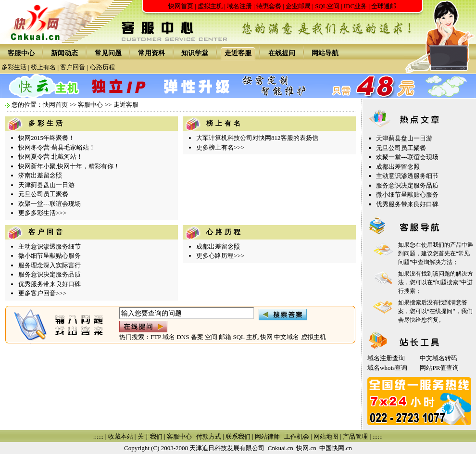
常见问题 (108, 53)
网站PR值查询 (439, 368)
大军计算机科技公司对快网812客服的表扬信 (257, 138)
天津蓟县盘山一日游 (46, 185)
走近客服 (238, 53)
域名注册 (239, 6)
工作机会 (297, 436)
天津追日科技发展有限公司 (227, 448)
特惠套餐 (269, 6)
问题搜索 (447, 282)
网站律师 (267, 436)
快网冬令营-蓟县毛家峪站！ (57, 147)
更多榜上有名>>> (220, 147)
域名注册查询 (386, 358)
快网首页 (181, 6)
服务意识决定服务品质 (50, 274)
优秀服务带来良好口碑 (50, 284)
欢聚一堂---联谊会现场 (50, 204)
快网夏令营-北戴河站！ (50, 157)
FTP (156, 337)
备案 (197, 337)
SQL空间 (327, 6)
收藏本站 (121, 436)
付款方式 (209, 436)
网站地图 (326, 436)
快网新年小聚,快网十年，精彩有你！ (69, 166)
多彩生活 (14, 67)
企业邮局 (298, 6)
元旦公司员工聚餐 (43, 194)
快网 (266, 337)
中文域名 (287, 337)
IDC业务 (355, 6)
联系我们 (238, 436)
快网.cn (306, 448)
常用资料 (151, 53)
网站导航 (325, 53)
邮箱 (225, 337)
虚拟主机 (210, 6)
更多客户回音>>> (42, 293)
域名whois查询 (387, 368)
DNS (183, 337)
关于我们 (150, 436)
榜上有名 (43, 67)
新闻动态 (64, 53)
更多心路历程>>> (220, 256)
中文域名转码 (438, 358)
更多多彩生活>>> (42, 213)
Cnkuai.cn (281, 448)
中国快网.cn (336, 448)
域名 (169, 337)
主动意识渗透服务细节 (50, 246)
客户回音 (73, 67)
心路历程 (102, 67)
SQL (238, 337)
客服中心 (21, 53)
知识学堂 (195, 53)
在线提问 (282, 53)
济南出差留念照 (40, 175)
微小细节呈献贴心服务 (50, 256)
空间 (211, 337)
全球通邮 (384, 6)
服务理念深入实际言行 (50, 265)
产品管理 (355, 436)
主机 (252, 337)
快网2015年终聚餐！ (46, 138)
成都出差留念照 (218, 246)
